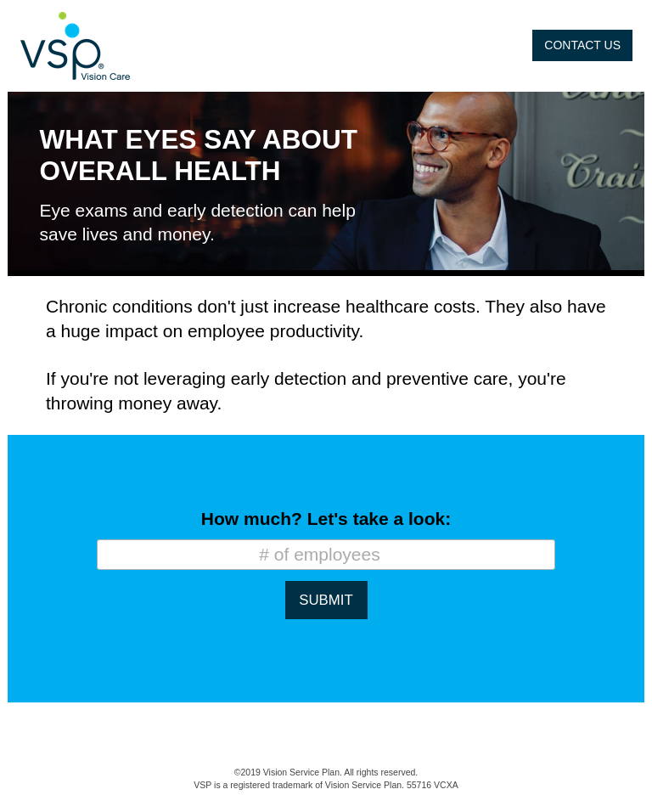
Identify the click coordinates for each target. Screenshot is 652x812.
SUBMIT (326, 600)
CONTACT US (582, 45)
